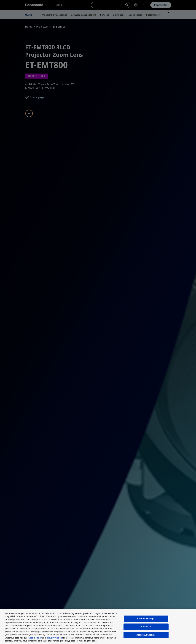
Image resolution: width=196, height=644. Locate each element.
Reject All (146, 627)
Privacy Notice (54, 638)
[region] (98, 626)
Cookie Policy (35, 638)
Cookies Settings (146, 619)
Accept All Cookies (146, 635)
